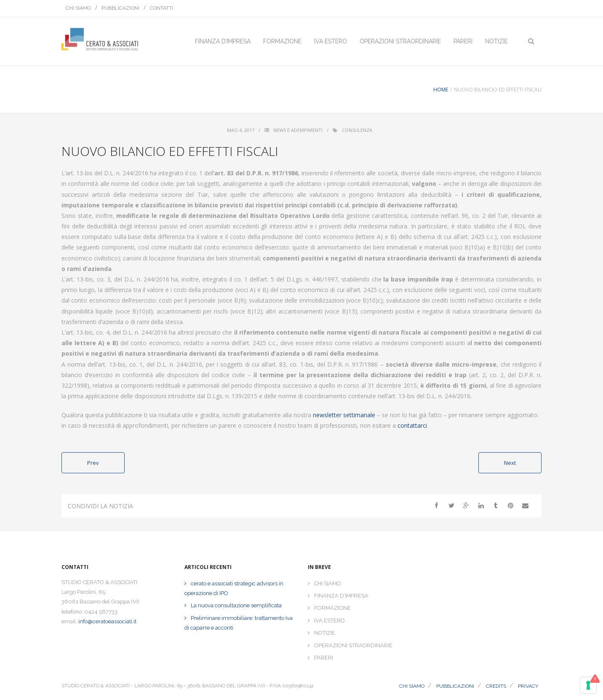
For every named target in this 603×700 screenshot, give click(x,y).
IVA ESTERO (330, 621)
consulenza (357, 130)
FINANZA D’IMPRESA (341, 596)
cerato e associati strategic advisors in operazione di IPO (234, 588)
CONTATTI (161, 8)
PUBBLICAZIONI (120, 8)
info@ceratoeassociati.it (107, 621)
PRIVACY (528, 686)
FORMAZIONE (332, 608)
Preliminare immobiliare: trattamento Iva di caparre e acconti (239, 623)
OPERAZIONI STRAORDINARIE (353, 645)
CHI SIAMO (78, 8)
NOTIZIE (325, 633)
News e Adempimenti (298, 130)
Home (441, 90)
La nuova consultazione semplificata (236, 605)
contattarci (412, 425)
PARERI (324, 658)
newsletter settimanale (344, 415)
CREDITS (496, 686)
